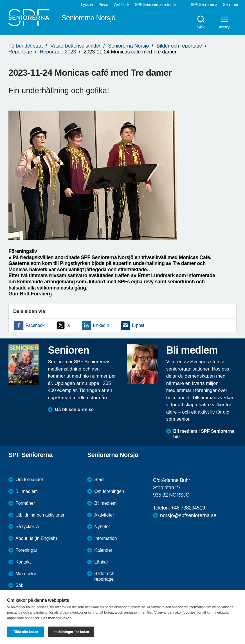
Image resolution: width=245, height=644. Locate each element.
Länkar (101, 562)
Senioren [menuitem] (231, 5)
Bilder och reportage (179, 46)
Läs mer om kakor (56, 618)
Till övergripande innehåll (0, 0)
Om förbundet (29, 480)
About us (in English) (36, 538)
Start (99, 480)
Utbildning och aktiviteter (40, 515)
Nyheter (102, 527)
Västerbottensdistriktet (75, 46)
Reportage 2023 (58, 52)
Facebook (35, 325)
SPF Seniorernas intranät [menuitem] (156, 5)
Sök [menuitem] (201, 22)
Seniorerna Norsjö (128, 46)
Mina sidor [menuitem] (26, 574)
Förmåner (25, 503)
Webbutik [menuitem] (121, 5)
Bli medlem (27, 491)
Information (105, 538)
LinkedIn (101, 325)
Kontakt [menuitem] (23, 562)
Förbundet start (26, 46)
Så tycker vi (27, 527)
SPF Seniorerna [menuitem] (204, 5)
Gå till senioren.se (74, 409)
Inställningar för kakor (71, 632)
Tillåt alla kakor (26, 632)
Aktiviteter (104, 515)
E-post (138, 325)
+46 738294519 (188, 508)
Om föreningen (109, 491)
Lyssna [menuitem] (87, 5)
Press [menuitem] (103, 5)
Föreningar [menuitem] (26, 550)
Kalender (103, 550)
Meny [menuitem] (224, 22)
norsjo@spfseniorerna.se (188, 515)
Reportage (20, 52)
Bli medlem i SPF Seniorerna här (204, 434)
